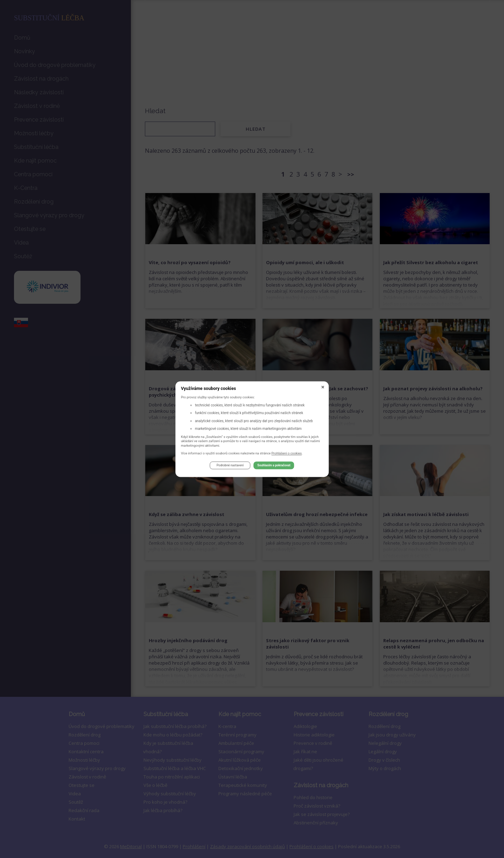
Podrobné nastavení (230, 467)
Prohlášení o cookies (287, 454)
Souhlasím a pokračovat (274, 467)
